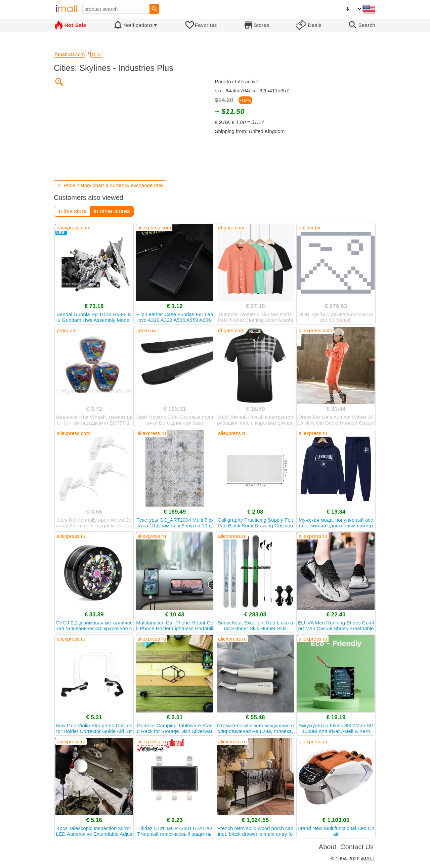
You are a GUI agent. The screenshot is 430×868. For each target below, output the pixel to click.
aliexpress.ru (152, 433)
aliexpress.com (74, 228)
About (328, 847)
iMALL (368, 858)
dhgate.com (231, 228)
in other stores (112, 211)
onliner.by (309, 228)
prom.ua (66, 330)
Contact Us (357, 847)
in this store (72, 211)
